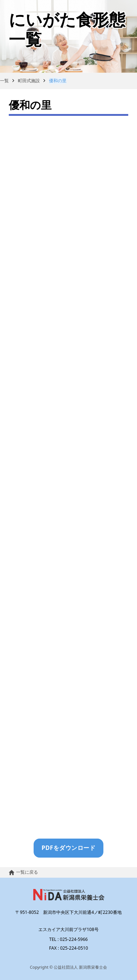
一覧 (4, 81)
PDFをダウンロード (69, 848)
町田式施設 (29, 81)
